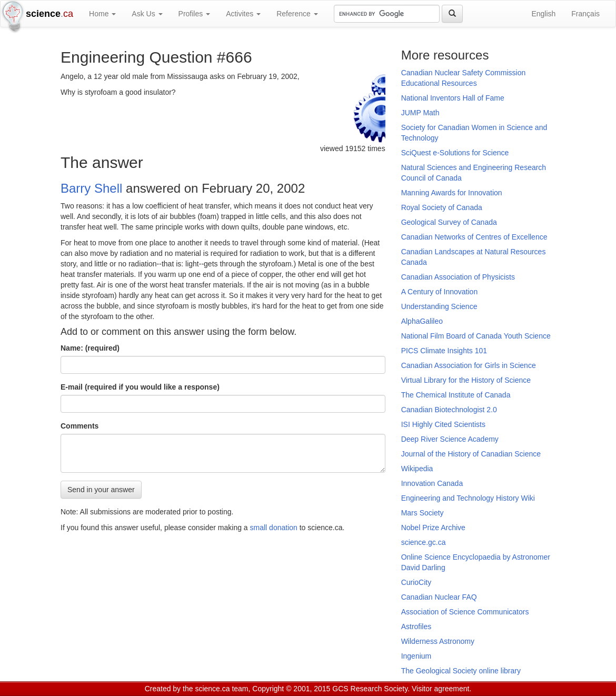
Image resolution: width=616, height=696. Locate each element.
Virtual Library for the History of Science (466, 380)
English (543, 14)
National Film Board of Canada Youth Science (476, 336)
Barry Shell (91, 188)
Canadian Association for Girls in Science (469, 365)
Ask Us (147, 14)
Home (102, 14)
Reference (297, 14)
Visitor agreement (440, 689)
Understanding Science (439, 306)
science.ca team (221, 689)
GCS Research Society (370, 689)
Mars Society (423, 513)
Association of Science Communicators (465, 612)
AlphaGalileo (422, 321)
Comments (80, 426)
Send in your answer (101, 490)
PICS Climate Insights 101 (444, 351)
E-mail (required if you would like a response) (140, 387)
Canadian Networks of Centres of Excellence (474, 237)
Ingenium (416, 656)
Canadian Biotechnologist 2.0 (449, 410)
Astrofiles (416, 627)
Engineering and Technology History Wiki (468, 498)
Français (585, 14)
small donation (274, 528)
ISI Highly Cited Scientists (443, 424)
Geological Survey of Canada (449, 222)
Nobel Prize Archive (433, 528)
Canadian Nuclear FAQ (439, 597)
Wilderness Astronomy (438, 641)
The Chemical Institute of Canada (456, 395)
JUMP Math (420, 113)
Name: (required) (90, 348)
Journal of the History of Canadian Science (471, 454)
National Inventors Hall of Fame (453, 98)
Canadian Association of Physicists (458, 277)
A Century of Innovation (440, 292)
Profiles (195, 14)
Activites (243, 14)
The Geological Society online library (461, 671)
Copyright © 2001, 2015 (291, 689)
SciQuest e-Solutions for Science (455, 153)
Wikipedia (417, 469)
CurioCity (416, 582)
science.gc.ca (424, 542)
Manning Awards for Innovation (452, 193)
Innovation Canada (432, 483)
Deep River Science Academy (450, 439)
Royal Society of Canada (442, 207)
